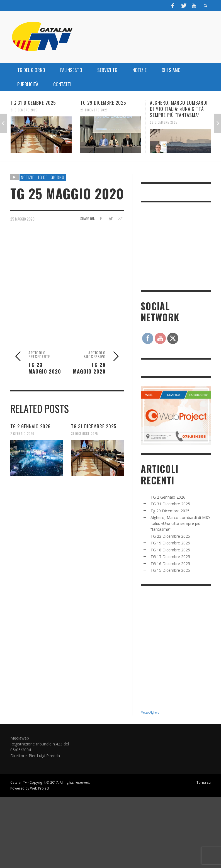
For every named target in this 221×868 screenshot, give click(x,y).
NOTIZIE (28, 177)
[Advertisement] (181, 246)
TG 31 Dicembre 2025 (33, 103)
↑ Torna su (203, 782)
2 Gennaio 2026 (22, 434)
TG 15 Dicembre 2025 (170, 570)
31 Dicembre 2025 (24, 110)
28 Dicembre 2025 (164, 122)
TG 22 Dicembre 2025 (170, 536)
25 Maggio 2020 (22, 219)
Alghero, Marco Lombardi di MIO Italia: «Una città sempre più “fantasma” (179, 109)
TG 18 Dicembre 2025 (170, 550)
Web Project (40, 788)
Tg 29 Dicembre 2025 (103, 103)
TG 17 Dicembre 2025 (170, 557)
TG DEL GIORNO (51, 177)
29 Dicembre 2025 (94, 110)
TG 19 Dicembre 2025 (170, 543)
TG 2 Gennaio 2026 (31, 426)
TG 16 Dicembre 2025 (170, 564)
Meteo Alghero (150, 712)
